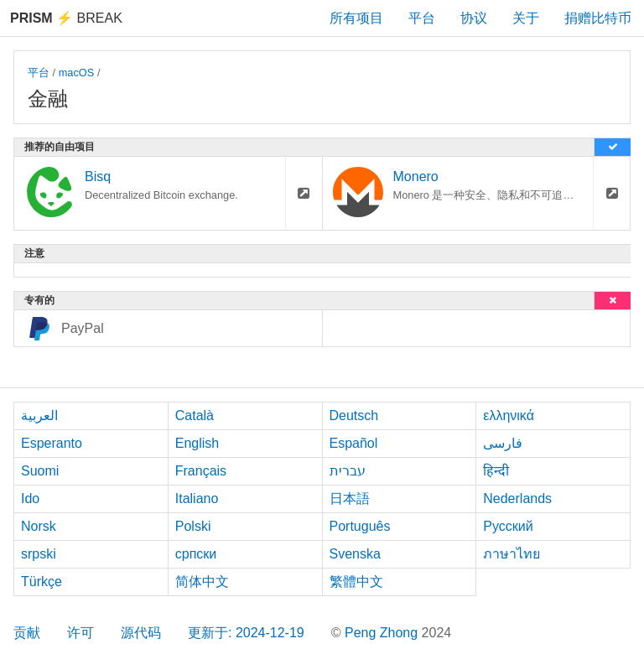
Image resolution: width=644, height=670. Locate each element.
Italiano (197, 499)
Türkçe (42, 582)
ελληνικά (509, 416)
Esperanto (52, 443)
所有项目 (356, 18)
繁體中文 (356, 582)
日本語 (350, 499)
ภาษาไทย (512, 554)
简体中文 (202, 582)
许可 (80, 633)
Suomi (40, 471)
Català (195, 416)
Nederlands (517, 499)
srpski (39, 554)
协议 (474, 18)
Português (360, 526)
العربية (39, 416)
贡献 (27, 633)
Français (201, 471)
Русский (508, 526)
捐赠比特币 (598, 18)
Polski (193, 526)
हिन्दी (496, 471)
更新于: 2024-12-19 (246, 633)
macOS (77, 73)
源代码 (141, 633)
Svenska (355, 554)
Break (66, 18)
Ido (30, 499)
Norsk (39, 526)
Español (354, 443)
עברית (348, 471)
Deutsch (354, 416)
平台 (422, 18)
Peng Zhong (383, 633)
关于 (526, 18)
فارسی (503, 443)
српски (196, 554)
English (197, 443)
